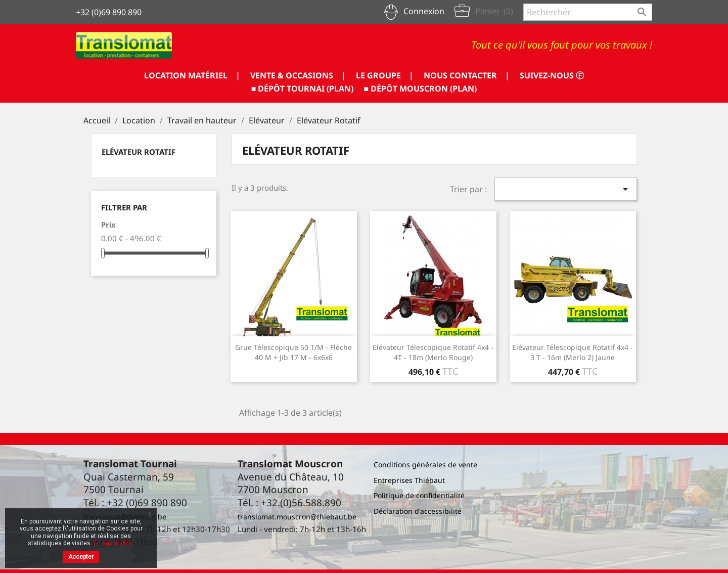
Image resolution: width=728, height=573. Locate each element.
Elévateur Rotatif (139, 152)
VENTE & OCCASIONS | (298, 75)
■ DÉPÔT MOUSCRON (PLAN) (421, 89)
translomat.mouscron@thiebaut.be (297, 517)
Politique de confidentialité (419, 495)
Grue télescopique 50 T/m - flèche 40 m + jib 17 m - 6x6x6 (293, 352)
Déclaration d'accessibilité (418, 511)
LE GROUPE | (385, 75)
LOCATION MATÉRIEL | (192, 75)
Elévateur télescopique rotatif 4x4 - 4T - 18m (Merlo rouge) (433, 352)
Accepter (81, 557)
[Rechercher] (588, 12)
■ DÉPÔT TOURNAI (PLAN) (303, 89)
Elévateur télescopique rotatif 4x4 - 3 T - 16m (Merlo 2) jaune (573, 352)
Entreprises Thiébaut (409, 480)
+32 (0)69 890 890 (109, 12)
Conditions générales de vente (425, 465)
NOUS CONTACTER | (467, 75)
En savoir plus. (114, 543)
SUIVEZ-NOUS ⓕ (552, 75)
